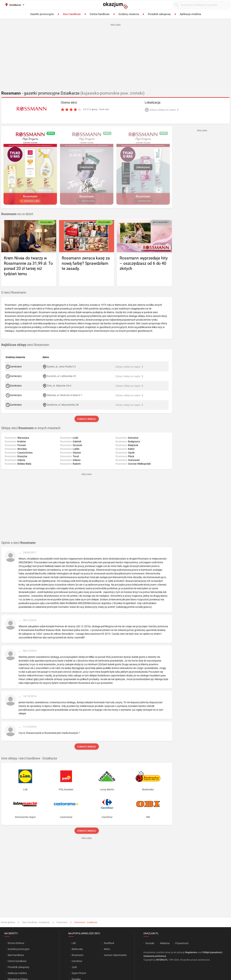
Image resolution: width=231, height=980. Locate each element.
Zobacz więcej (87, 419)
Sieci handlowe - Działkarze (36, 922)
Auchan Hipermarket (115, 955)
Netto (107, 949)
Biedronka (77, 949)
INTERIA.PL (162, 960)
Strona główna (8, 922)
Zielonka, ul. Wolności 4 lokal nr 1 (65, 395)
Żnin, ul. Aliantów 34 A (59, 385)
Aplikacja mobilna (17, 973)
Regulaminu (191, 952)
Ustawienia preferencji (155, 956)
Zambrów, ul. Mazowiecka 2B (63, 405)
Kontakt (150, 943)
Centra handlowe (17, 961)
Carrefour (77, 961)
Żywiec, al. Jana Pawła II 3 (61, 366)
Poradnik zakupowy (18, 967)
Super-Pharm (79, 973)
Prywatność (182, 943)
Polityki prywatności (212, 952)
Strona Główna (16, 943)
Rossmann (62, 922)
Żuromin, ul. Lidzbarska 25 (61, 376)
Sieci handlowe (16, 955)
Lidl (74, 943)
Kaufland (109, 943)
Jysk (74, 967)
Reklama (165, 943)
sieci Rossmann (25, 345)
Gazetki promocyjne (18, 949)
